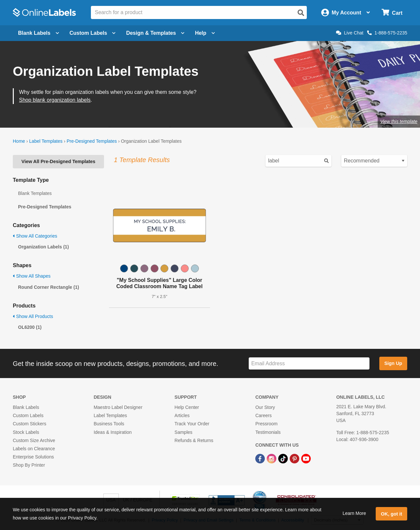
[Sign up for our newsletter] (309, 363)
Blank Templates (35, 193)
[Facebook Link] (261, 458)
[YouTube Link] (306, 458)
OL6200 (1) (30, 327)
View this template (399, 121)
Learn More (354, 513)
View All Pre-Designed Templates (58, 161)
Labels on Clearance (34, 449)
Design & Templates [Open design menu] (155, 33)
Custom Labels (28, 415)
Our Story (265, 407)
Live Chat (350, 33)
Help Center (187, 407)
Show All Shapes (32, 276)
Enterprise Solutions (33, 457)
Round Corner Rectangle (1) (49, 287)
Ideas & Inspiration (113, 432)
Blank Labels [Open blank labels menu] (39, 33)
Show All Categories (35, 236)
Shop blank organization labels (55, 100)
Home (19, 141)
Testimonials (268, 432)
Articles (182, 415)
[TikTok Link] (284, 458)
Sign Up (393, 363)
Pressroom (266, 424)
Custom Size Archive (34, 440)
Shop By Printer (29, 465)
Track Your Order (192, 424)
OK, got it (392, 514)
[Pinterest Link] (295, 458)
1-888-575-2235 (387, 33)
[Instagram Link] (272, 458)
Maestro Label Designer (118, 407)
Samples (183, 432)
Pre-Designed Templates (92, 141)
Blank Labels (26, 407)
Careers (263, 415)
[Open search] (301, 13)
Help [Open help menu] (205, 33)
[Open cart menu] (392, 13)
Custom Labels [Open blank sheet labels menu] (93, 33)
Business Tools (109, 424)
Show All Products (33, 316)
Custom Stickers (30, 424)
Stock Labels (26, 432)
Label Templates (46, 141)
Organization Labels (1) (43, 247)
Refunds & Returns (194, 440)
